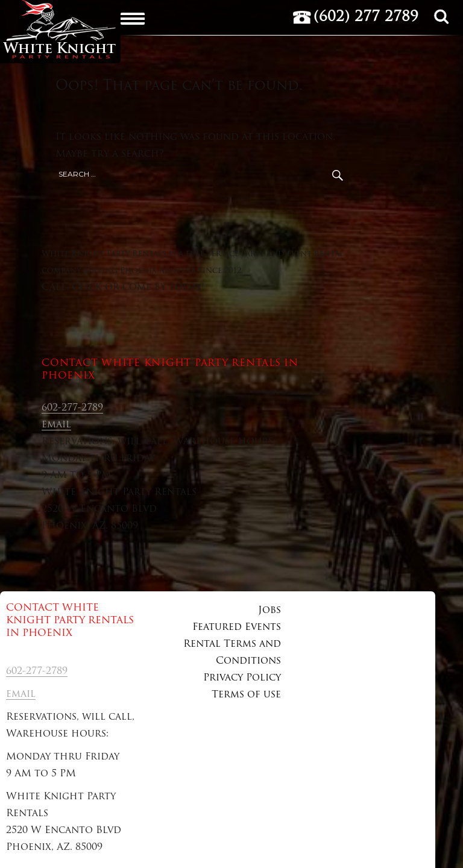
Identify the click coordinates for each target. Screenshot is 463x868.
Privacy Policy (242, 678)
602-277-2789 (72, 408)
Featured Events (237, 627)
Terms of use (246, 695)
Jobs (269, 611)
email (56, 425)
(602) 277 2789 (366, 17)
